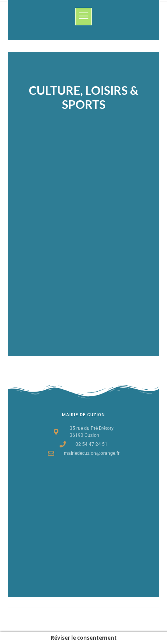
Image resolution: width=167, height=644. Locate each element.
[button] (83, 17)
